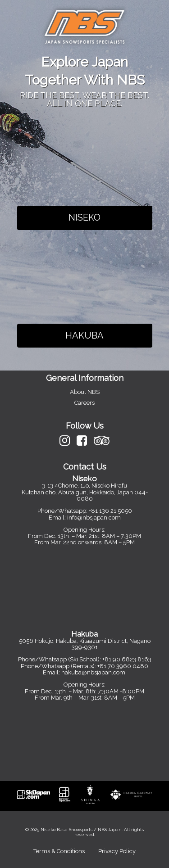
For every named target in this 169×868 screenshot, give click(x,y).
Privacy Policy (117, 851)
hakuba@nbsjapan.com (94, 672)
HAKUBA (84, 335)
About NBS (85, 392)
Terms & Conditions (59, 851)
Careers (84, 403)
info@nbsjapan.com (94, 518)
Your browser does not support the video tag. (85, 159)
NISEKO (84, 217)
